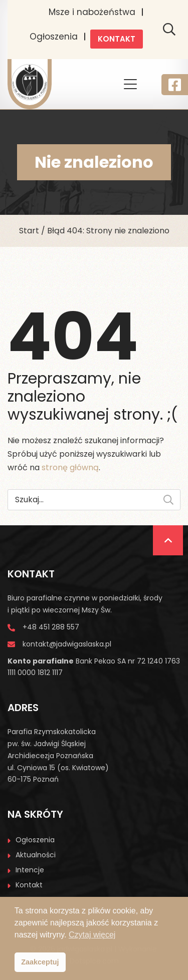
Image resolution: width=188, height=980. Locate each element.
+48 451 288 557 (51, 627)
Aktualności (36, 855)
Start (29, 231)
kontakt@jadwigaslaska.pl (67, 644)
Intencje (30, 870)
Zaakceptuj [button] (40, 962)
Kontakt (117, 39)
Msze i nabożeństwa (92, 12)
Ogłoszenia (54, 37)
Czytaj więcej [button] (92, 935)
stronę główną (70, 467)
